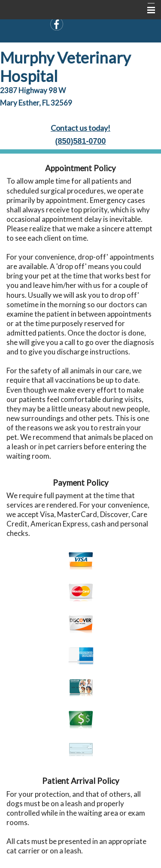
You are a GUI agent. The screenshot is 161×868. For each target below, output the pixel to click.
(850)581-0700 (80, 141)
